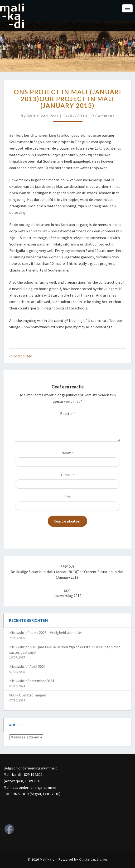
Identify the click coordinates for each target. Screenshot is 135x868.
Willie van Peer (43, 116)
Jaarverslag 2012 (68, 593)
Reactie (67, 413)
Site (68, 497)
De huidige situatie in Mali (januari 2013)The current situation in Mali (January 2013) (67, 572)
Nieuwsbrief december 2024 (32, 681)
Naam (68, 453)
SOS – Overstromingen (28, 695)
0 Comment (103, 116)
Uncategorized (21, 356)
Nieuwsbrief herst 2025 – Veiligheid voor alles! (46, 633)
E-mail (67, 475)
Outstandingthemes (93, 859)
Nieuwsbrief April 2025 (27, 666)
